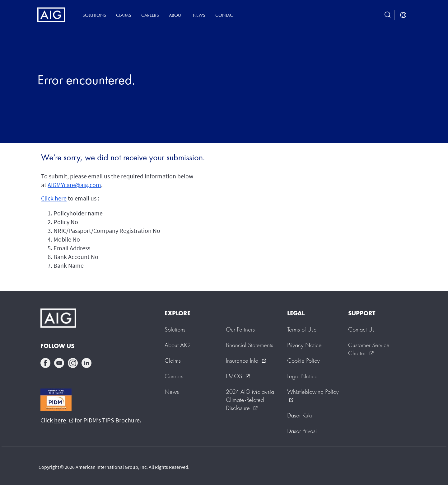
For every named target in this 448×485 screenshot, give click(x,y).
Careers (150, 15)
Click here (54, 198)
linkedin (86, 363)
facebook (45, 363)
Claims (124, 15)
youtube (59, 363)
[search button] (388, 15)
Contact (225, 15)
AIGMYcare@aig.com (74, 185)
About (176, 15)
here (64, 420)
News (199, 15)
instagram (73, 363)
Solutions (94, 15)
